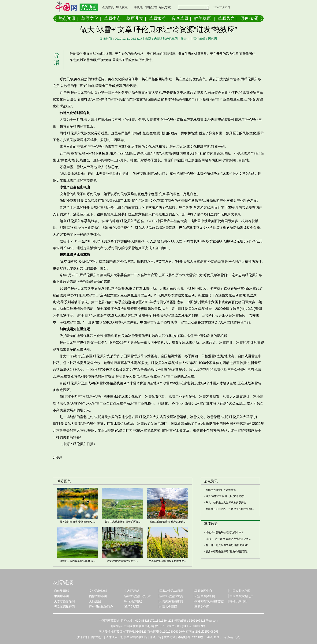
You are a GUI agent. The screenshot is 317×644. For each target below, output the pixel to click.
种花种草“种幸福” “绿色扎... (122, 561)
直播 (217, 637)
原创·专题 (249, 18)
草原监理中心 (203, 591)
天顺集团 (95, 601)
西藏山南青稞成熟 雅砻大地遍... (167, 522)
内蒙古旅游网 (98, 596)
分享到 (58, 457)
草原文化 (90, 18)
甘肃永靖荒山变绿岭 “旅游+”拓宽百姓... (228, 552)
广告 (223, 637)
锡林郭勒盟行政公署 (138, 596)
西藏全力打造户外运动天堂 (221, 490)
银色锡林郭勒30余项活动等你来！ (225, 533)
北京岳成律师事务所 (134, 637)
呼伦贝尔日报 (238, 601)
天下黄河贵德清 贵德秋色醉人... (77, 522)
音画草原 (180, 18)
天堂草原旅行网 (64, 607)
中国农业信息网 (240, 591)
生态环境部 (132, 591)
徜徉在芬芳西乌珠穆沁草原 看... (77, 561)
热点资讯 (67, 18)
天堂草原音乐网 (64, 601)
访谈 (210, 637)
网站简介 (97, 637)
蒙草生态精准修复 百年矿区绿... (122, 522)
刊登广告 (155, 637)
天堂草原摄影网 (205, 596)
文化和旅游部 (98, 591)
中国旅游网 (61, 596)
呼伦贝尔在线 (133, 601)
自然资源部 (61, 591)
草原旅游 (157, 18)
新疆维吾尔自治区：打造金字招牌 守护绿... (230, 509)
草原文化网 (202, 607)
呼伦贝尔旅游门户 (101, 607)
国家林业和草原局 (171, 591)
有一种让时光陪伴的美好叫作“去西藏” (227, 545)
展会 (230, 637)
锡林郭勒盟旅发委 (171, 596)
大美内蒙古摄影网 (171, 601)
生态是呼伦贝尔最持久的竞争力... (168, 561)
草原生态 (112, 18)
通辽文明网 (132, 607)
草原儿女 (135, 18)
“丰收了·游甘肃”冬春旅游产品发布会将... (228, 539)
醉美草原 (202, 18)
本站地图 (184, 637)
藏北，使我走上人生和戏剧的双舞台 (226, 503)
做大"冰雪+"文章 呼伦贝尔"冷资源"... (226, 496)
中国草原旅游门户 (241, 596)
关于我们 (83, 637)
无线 (237, 637)
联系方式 (170, 637)
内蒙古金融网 (168, 607)
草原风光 (226, 18)
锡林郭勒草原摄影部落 (209, 601)
